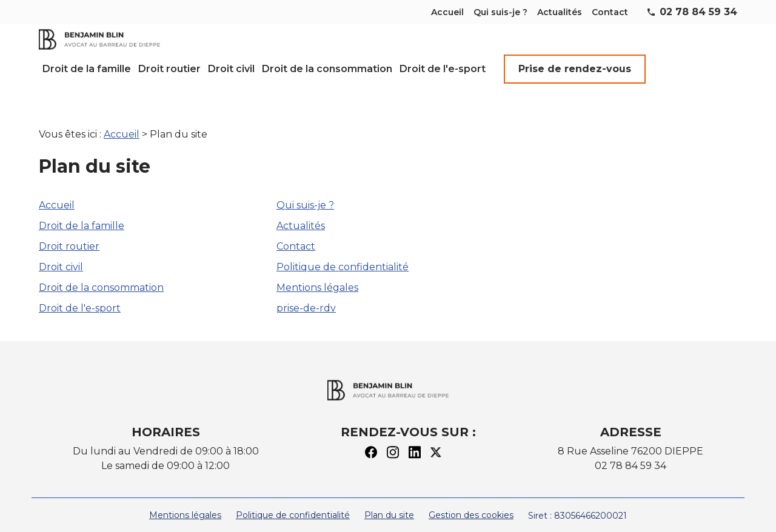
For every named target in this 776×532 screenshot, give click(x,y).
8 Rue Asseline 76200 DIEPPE (630, 437)
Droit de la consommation (327, 69)
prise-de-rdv (306, 294)
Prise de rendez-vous (575, 69)
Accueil (447, 12)
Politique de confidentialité (343, 252)
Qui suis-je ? (500, 12)
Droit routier (169, 69)
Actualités (560, 12)
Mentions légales (317, 273)
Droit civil (231, 69)
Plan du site (389, 500)
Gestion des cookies (471, 500)
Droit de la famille (87, 69)
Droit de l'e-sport (443, 69)
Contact (610, 12)
